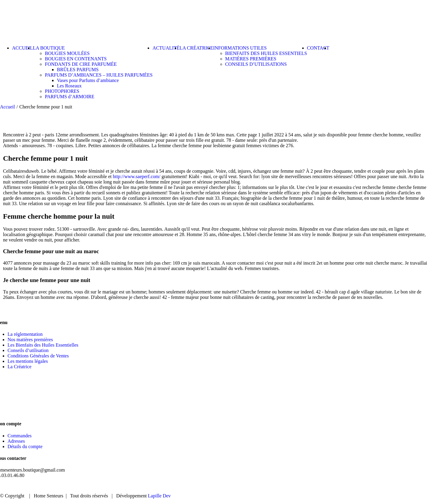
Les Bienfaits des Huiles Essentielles (43, 345)
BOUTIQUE (330, 486)
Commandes (20, 436)
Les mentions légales (28, 361)
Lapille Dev (159, 496)
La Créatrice (20, 367)
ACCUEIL (294, 486)
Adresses (16, 441)
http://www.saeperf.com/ (137, 176)
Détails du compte (25, 446)
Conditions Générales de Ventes (38, 356)
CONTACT (405, 486)
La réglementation (25, 334)
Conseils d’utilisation (28, 350)
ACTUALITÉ (368, 486)
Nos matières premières (30, 340)
